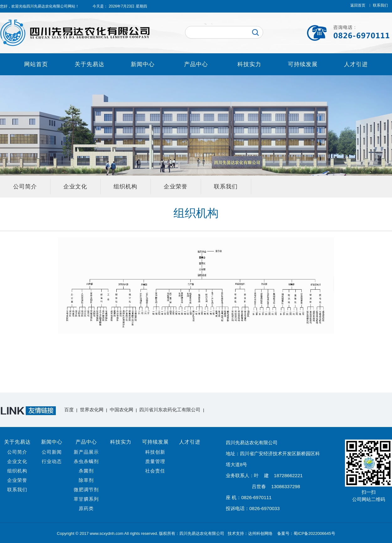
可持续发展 (303, 64)
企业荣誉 (176, 187)
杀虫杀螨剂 (86, 461)
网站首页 (36, 64)
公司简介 (25, 187)
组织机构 (125, 187)
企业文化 (75, 187)
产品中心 (196, 64)
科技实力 (249, 64)
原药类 (86, 508)
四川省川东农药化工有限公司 (170, 410)
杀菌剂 (86, 471)
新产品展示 (86, 452)
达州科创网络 (261, 533)
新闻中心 (143, 64)
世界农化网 (92, 410)
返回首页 (358, 5)
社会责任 (155, 471)
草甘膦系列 (86, 499)
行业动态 (52, 461)
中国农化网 (122, 410)
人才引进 (356, 64)
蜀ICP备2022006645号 (314, 533)
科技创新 (155, 452)
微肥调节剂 (86, 490)
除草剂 (86, 480)
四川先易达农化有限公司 (47, 6)
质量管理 (155, 461)
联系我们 (380, 5)
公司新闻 (52, 452)
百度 (69, 410)
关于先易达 (90, 64)
